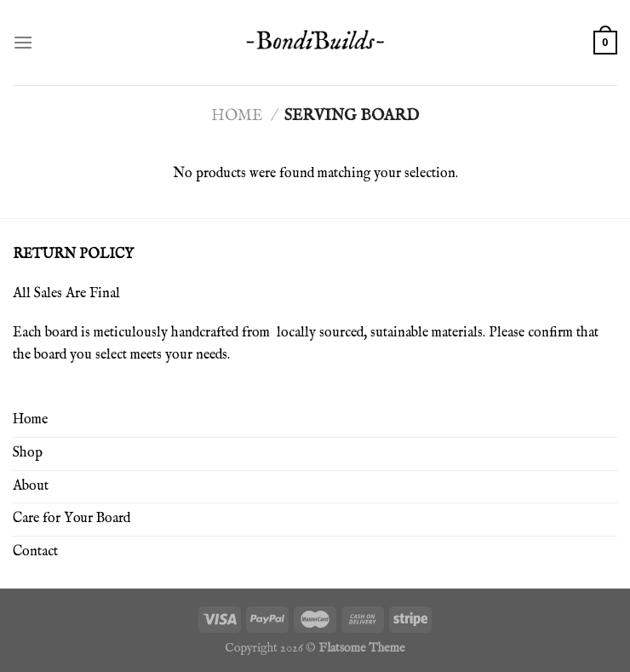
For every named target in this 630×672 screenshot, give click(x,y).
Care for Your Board (72, 519)
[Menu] (23, 42)
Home (237, 116)
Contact (35, 552)
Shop (28, 453)
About (31, 486)
